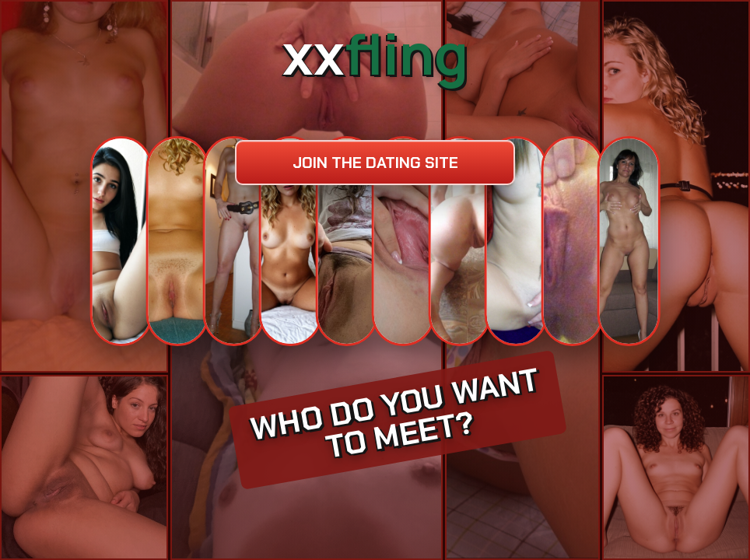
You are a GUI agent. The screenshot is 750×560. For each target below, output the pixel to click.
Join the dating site (375, 163)
